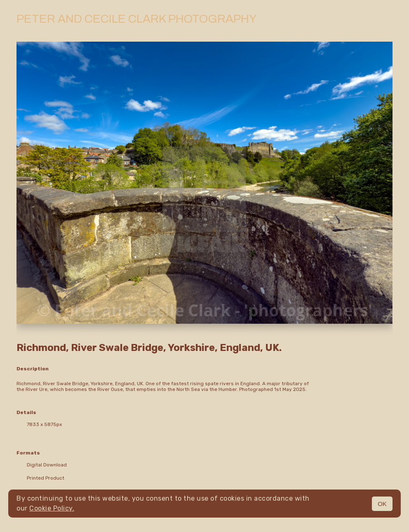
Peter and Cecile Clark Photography (136, 19)
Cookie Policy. (52, 508)
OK (382, 504)
